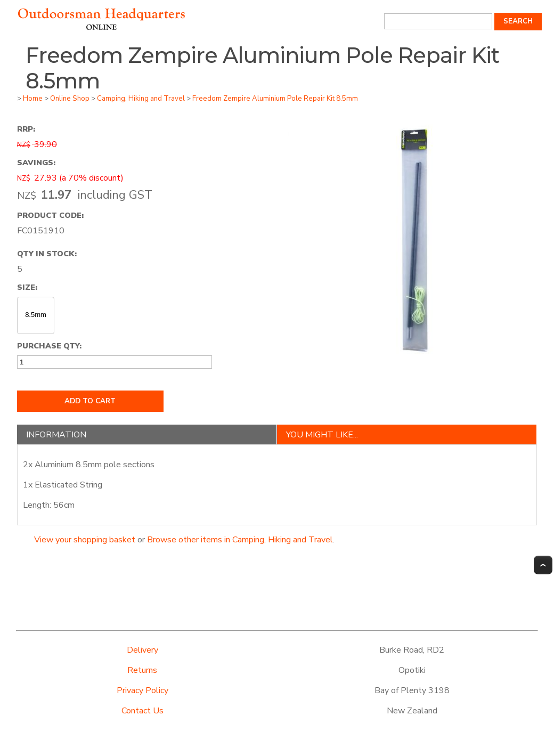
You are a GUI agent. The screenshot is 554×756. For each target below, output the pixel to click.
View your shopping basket (85, 540)
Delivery (142, 650)
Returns (142, 670)
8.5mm (36, 315)
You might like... (322, 435)
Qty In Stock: (47, 254)
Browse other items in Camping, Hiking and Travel (240, 540)
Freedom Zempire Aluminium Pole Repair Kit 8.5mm (275, 99)
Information (56, 435)
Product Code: (50, 215)
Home (33, 99)
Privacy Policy (142, 690)
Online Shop (70, 99)
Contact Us (142, 711)
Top (543, 565)
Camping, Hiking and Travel (141, 99)
